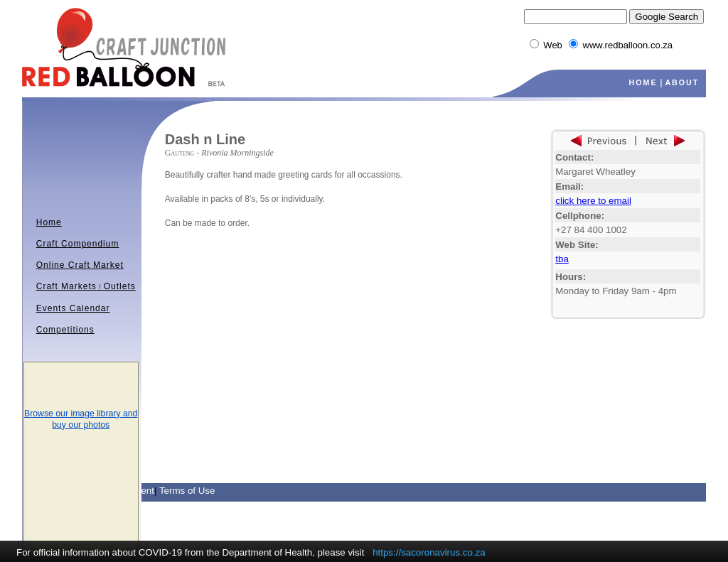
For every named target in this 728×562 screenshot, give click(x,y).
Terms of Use (187, 491)
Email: (569, 187)
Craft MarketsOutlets (86, 286)
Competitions (65, 330)
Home (49, 222)
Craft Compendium (78, 244)
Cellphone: (580, 216)
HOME (643, 82)
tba (562, 259)
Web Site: (577, 245)
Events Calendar (73, 308)
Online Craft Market (80, 265)
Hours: (571, 277)
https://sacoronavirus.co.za (429, 552)
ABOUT (682, 82)
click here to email (593, 201)
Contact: (574, 157)
